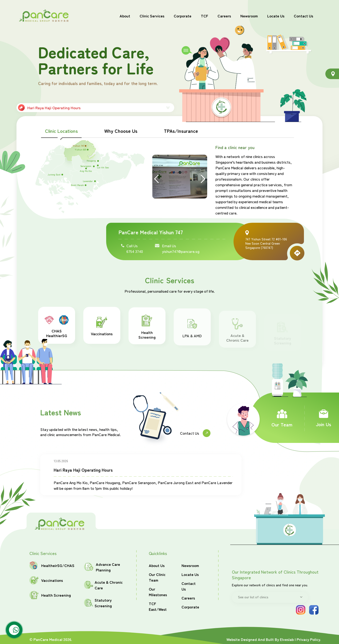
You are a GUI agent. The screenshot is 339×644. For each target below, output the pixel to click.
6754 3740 (135, 251)
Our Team (282, 418)
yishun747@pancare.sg (181, 251)
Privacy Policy (308, 639)
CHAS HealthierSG (60, 330)
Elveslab (287, 639)
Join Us (324, 418)
